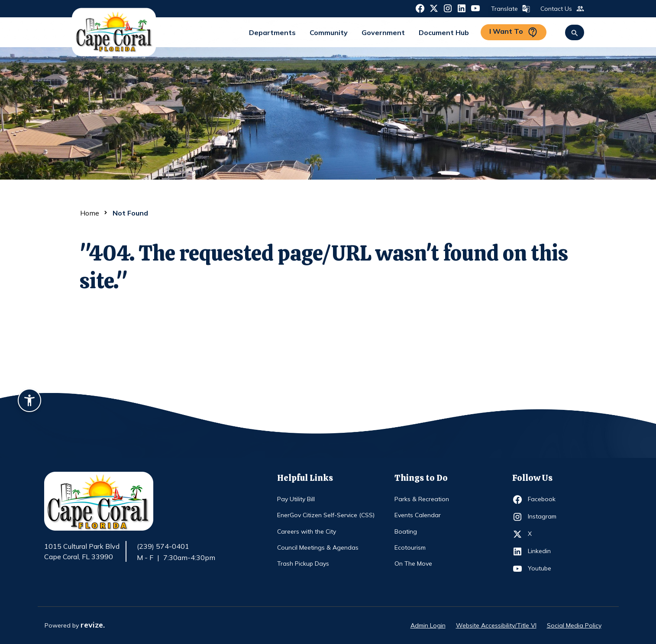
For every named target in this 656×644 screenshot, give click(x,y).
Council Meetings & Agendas (318, 547)
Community (329, 32)
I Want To (514, 32)
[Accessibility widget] (29, 402)
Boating (406, 531)
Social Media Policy (574, 625)
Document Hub (444, 32)
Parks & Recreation (422, 499)
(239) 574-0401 (163, 546)
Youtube (544, 569)
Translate (510, 9)
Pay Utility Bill (296, 499)
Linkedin (544, 551)
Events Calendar (418, 515)
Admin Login (428, 625)
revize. (93, 625)
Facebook (544, 499)
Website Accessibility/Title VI (496, 625)
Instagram (544, 517)
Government (383, 32)
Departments (272, 32)
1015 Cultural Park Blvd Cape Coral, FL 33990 (82, 552)
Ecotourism (410, 547)
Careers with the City (307, 531)
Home (90, 213)
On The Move (413, 563)
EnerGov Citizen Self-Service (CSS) (326, 515)
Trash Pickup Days (303, 563)
